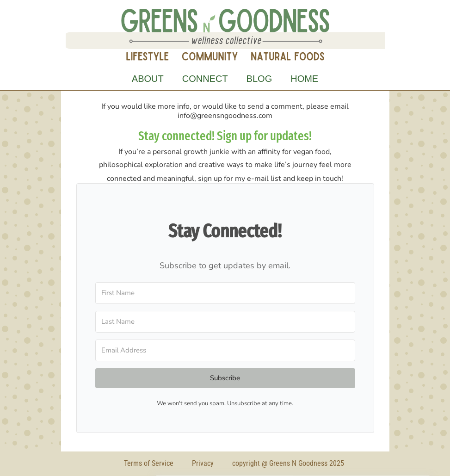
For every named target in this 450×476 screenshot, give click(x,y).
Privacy (203, 463)
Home (304, 79)
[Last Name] (225, 322)
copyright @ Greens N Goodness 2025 (288, 463)
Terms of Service (149, 463)
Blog (259, 79)
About (148, 79)
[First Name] (225, 293)
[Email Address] (225, 350)
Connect (205, 79)
